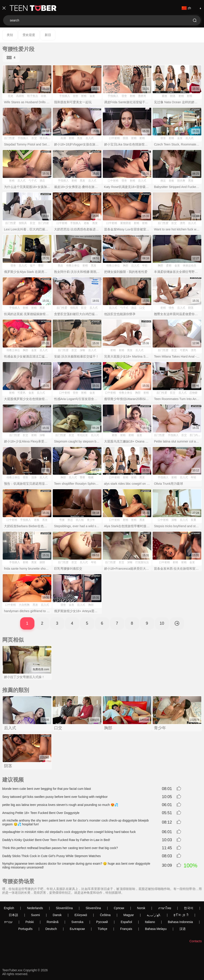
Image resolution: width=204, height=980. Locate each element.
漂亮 (183, 223)
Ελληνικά (81, 915)
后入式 (90, 138)
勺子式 (33, 181)
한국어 (189, 908)
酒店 (42, 181)
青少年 (91, 520)
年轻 (145, 266)
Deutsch (51, 929)
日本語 (13, 915)
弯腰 (62, 520)
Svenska (77, 922)
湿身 (34, 477)
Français (126, 929)
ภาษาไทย (165, 908)
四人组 (80, 520)
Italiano (150, 922)
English (9, 908)
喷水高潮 (45, 138)
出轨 (44, 96)
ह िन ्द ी (181, 915)
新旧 (48, 35)
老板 (171, 181)
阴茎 (173, 96)
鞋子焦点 (33, 96)
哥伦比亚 (82, 435)
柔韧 (169, 266)
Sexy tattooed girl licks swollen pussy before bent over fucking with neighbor (55, 797)
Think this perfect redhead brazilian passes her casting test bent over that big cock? (60, 848)
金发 (92, 96)
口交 (142, 308)
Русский (102, 922)
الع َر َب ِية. (154, 915)
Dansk (57, 915)
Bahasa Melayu (156, 929)
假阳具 (23, 223)
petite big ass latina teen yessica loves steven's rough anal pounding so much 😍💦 (60, 805)
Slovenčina (93, 908)
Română (53, 922)
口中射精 (114, 138)
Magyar (129, 915)
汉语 (183, 929)
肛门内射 (44, 223)
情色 (171, 308)
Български (77, 929)
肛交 (34, 138)
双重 (193, 520)
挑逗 (163, 181)
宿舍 (76, 96)
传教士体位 (73, 266)
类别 (10, 35)
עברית (8, 922)
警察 (82, 477)
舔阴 (42, 562)
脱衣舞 (181, 181)
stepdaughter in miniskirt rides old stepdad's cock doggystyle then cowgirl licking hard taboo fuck (69, 832)
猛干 (33, 266)
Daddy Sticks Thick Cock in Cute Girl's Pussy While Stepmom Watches (52, 856)
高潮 (63, 138)
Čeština (105, 915)
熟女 (61, 266)
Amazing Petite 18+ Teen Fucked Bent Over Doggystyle (41, 813)
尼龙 (11, 96)
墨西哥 (142, 96)
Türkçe (102, 929)
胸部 (126, 266)
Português (25, 929)
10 (162, 623)
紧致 (164, 96)
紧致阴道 (126, 223)
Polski (30, 922)
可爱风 (184, 350)
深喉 (82, 350)
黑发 (80, 138)
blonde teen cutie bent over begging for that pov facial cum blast (47, 789)
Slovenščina (64, 908)
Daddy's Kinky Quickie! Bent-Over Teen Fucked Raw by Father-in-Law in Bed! (56, 840)
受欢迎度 (29, 35)
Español (126, 922)
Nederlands (35, 908)
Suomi (36, 915)
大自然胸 (24, 605)
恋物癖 (193, 393)
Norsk (141, 908)
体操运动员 (189, 266)
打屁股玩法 (142, 562)
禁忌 (70, 520)
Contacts (196, 941)
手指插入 (65, 96)
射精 (84, 96)
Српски (119, 908)
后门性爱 (9, 138)
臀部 (41, 266)
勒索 (91, 477)
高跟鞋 (20, 96)
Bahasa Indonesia (180, 922)
